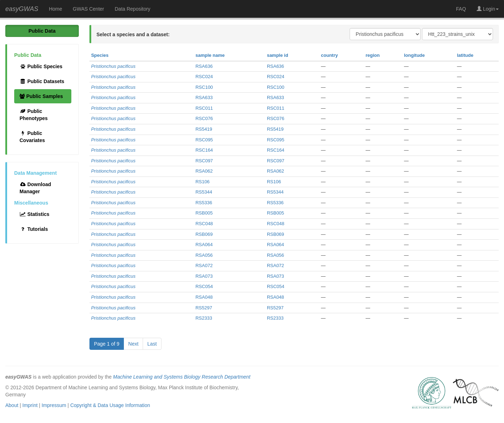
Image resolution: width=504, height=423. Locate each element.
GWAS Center (88, 9)
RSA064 (204, 245)
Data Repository (132, 9)
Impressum (54, 405)
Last (152, 344)
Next (133, 344)
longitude (414, 55)
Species (100, 55)
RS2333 (204, 318)
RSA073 (204, 276)
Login (488, 9)
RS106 (203, 182)
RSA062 (204, 171)
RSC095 (204, 140)
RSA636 (204, 66)
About (12, 405)
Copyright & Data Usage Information (110, 405)
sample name (210, 55)
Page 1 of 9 (107, 344)
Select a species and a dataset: (133, 34)
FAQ (461, 9)
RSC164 (204, 150)
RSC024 (204, 77)
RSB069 (204, 234)
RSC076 (204, 118)
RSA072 (204, 265)
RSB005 (204, 213)
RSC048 (204, 224)
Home (56, 9)
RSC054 (204, 286)
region (373, 55)
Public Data (42, 31)
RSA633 (204, 97)
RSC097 (204, 161)
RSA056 (204, 255)
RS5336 (204, 203)
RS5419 (204, 129)
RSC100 (204, 87)
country (329, 55)
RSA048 (204, 297)
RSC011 (204, 108)
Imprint (30, 405)
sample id (278, 55)
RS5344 (204, 192)
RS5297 (204, 308)
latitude (465, 55)
